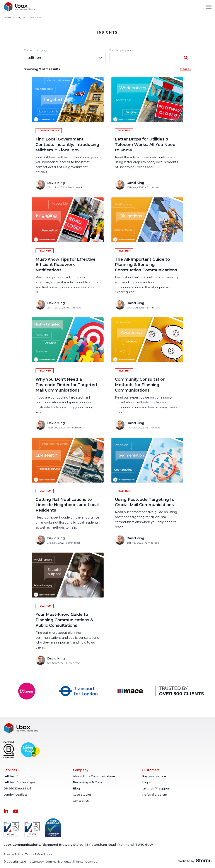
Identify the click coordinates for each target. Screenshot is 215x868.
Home (7, 17)
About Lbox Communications (94, 776)
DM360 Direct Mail (17, 788)
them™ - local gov (20, 782)
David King (56, 183)
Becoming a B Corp (87, 782)
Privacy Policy (13, 854)
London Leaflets (15, 794)
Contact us (81, 801)
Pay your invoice (154, 776)
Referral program (155, 794)
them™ (11, 776)
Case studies (82, 794)
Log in (147, 782)
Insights (21, 17)
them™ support (156, 788)
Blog (76, 788)
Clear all (185, 69)
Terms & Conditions (39, 854)
